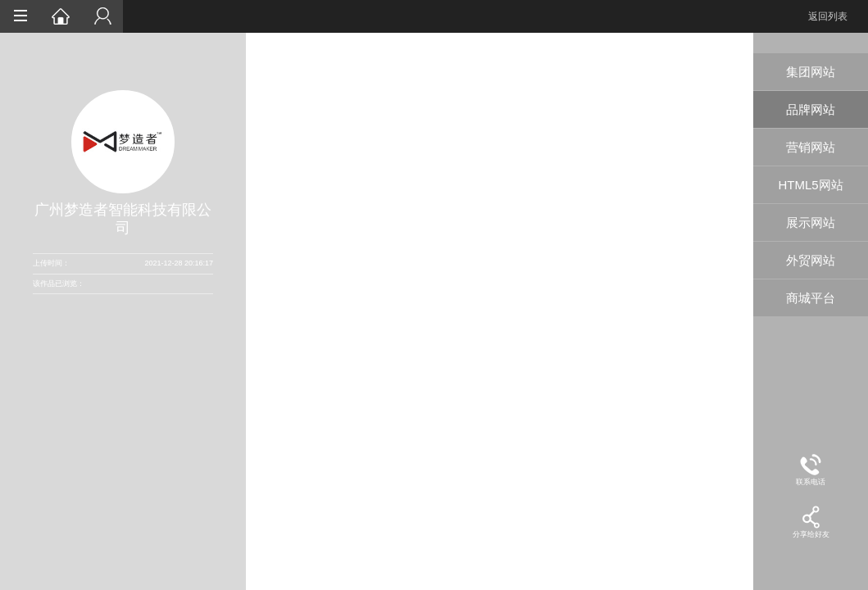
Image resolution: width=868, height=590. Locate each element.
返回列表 (828, 16)
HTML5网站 (810, 185)
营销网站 (811, 147)
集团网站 (811, 72)
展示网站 (811, 222)
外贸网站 (811, 260)
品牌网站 (811, 109)
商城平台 (811, 298)
